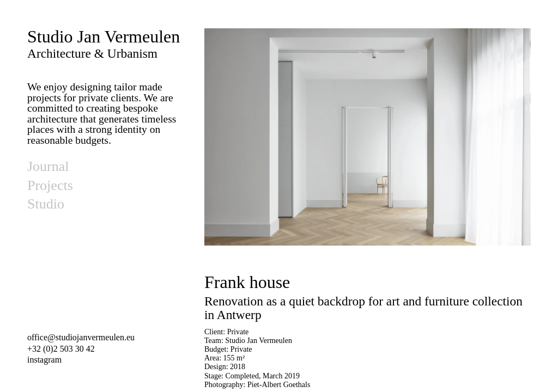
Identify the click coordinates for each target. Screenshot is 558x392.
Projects (50, 185)
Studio (46, 204)
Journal (48, 166)
